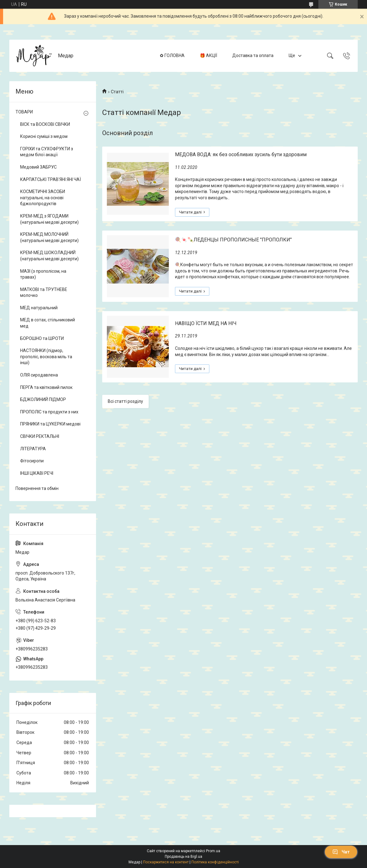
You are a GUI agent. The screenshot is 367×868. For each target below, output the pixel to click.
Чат (341, 852)
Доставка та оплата (253, 55)
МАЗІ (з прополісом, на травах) (43, 274)
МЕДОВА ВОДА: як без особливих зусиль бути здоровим (241, 154)
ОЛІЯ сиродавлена (39, 375)
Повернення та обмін (37, 488)
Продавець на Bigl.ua (183, 857)
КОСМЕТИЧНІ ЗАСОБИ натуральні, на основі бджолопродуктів (43, 198)
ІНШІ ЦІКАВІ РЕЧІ (37, 473)
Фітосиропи (32, 461)
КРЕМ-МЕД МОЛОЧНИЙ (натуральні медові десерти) (49, 237)
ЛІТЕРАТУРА (33, 449)
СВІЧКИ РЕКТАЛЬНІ (40, 436)
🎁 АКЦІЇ (208, 55)
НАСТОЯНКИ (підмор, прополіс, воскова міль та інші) (46, 357)
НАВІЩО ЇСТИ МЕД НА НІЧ (206, 323)
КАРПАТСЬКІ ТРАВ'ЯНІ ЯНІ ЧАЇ (50, 179)
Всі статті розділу (125, 401)
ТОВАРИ (24, 112)
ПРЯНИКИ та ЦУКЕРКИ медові (50, 424)
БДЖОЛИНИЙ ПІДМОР (43, 399)
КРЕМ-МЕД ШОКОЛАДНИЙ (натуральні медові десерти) (49, 256)
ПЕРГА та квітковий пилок (46, 387)
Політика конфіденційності (215, 862)
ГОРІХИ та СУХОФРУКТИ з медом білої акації (47, 152)
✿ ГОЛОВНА (172, 55)
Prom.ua (213, 851)
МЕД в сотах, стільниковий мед (48, 323)
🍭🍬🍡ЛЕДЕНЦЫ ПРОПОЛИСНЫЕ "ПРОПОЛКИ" (233, 240)
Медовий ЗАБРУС (38, 167)
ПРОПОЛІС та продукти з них (49, 412)
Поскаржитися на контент (166, 862)
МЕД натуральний (39, 308)
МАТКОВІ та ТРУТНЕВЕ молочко (44, 293)
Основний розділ (128, 133)
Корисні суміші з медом (44, 136)
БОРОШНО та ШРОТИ (42, 338)
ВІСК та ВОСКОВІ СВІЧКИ (45, 124)
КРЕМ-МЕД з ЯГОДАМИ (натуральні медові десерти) (49, 219)
